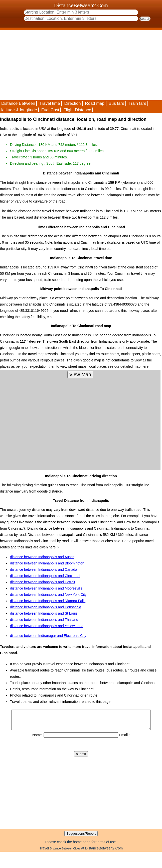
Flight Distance (77, 110)
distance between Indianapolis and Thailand (44, 620)
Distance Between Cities (65, 852)
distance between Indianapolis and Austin (42, 557)
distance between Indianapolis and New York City (48, 595)
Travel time (50, 103)
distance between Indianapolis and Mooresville (46, 588)
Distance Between (18, 103)
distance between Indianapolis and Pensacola (46, 607)
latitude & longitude (19, 110)
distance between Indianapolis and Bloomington (47, 563)
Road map (95, 103)
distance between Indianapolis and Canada (44, 569)
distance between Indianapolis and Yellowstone (47, 626)
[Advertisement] (77, 65)
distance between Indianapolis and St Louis (44, 613)
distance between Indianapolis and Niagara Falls (48, 601)
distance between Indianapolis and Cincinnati (45, 576)
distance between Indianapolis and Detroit (43, 582)
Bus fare (117, 103)
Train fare (137, 103)
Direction (72, 103)
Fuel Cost (50, 110)
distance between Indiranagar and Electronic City (48, 636)
